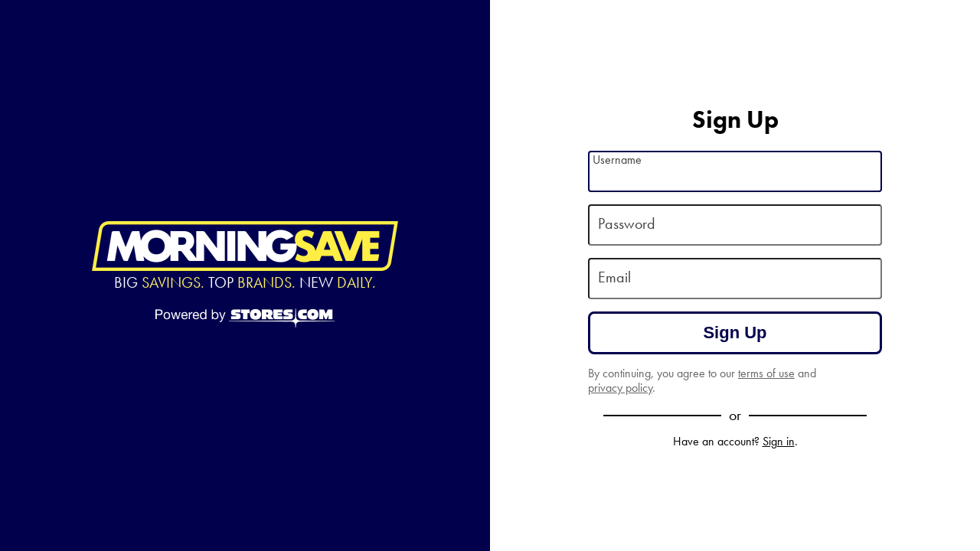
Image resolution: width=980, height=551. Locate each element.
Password (627, 224)
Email (614, 277)
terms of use (766, 373)
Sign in (779, 441)
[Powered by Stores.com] (245, 319)
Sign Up (735, 333)
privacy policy (620, 388)
